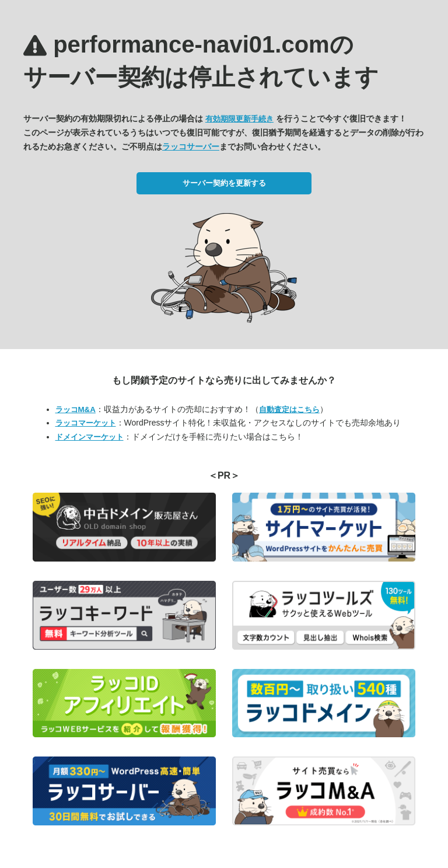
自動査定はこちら (289, 409)
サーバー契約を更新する (224, 183)
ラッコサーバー (191, 147)
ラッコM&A (76, 409)
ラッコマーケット (86, 423)
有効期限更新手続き (239, 119)
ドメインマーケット (90, 437)
